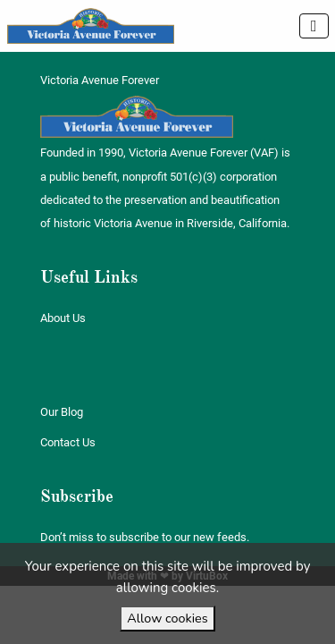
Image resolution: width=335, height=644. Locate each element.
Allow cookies (167, 618)
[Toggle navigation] (314, 26)
